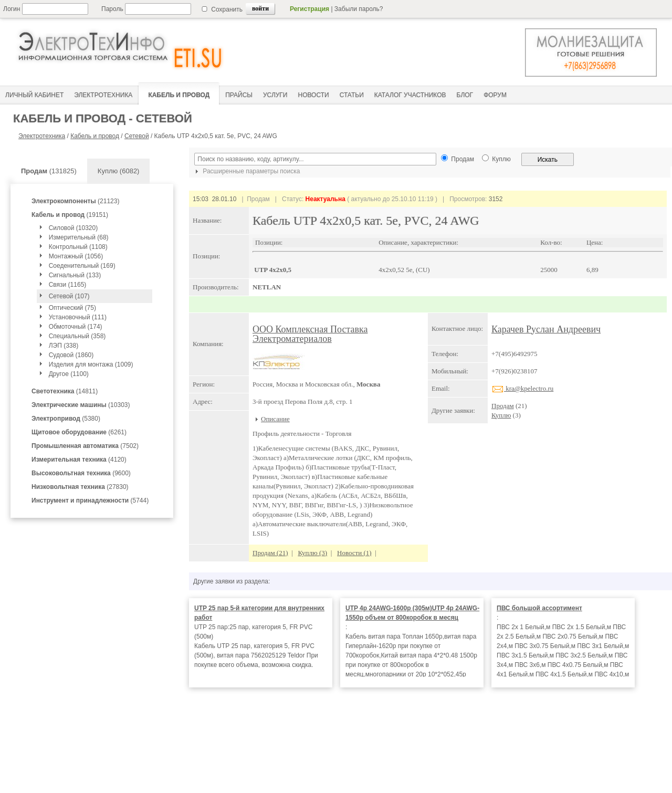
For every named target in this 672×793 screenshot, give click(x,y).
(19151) (70, 215)
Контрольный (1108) (78, 247)
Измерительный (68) (79, 237)
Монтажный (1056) (76, 256)
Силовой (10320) (73, 228)
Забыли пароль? (359, 9)
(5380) (66, 419)
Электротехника (42, 136)
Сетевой (137, 136)
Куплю (501, 415)
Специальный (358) (77, 336)
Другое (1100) (69, 374)
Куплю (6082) (119, 171)
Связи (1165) (68, 285)
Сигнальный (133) (75, 275)
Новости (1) (354, 553)
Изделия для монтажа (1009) (91, 364)
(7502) (85, 446)
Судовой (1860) (71, 355)
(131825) (49, 171)
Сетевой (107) (69, 296)
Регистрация (309, 9)
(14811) (65, 391)
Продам (503, 406)
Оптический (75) (72, 308)
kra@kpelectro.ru (522, 388)
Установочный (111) (78, 317)
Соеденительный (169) (82, 266)
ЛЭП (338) (64, 346)
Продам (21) (270, 553)
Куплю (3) (312, 553)
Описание (275, 419)
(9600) (81, 473)
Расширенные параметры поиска (246, 171)
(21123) (75, 201)
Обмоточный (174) (76, 327)
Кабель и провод (95, 136)
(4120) (79, 460)
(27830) (80, 487)
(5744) (90, 500)
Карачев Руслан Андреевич (546, 329)
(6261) (79, 432)
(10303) (81, 405)
